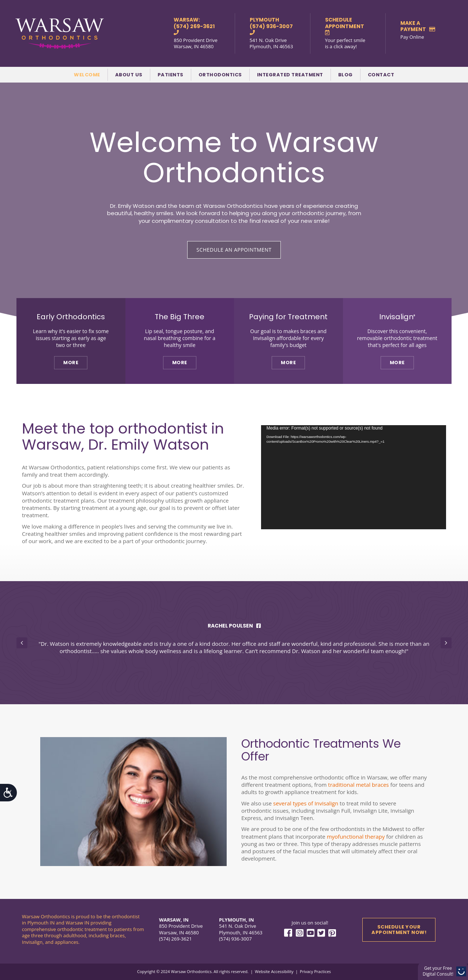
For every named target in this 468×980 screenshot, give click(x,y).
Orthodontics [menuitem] (220, 75)
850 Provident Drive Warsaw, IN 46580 (195, 43)
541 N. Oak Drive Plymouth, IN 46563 (271, 43)
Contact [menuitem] (381, 75)
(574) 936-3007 (235, 939)
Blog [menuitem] (346, 75)
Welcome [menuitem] (87, 75)
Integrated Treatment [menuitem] (290, 75)
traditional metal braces (358, 785)
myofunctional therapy (356, 836)
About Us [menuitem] (129, 75)
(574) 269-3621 (175, 939)
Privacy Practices (315, 971)
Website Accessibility (274, 971)
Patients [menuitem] (171, 75)
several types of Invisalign (306, 803)
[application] (354, 477)
